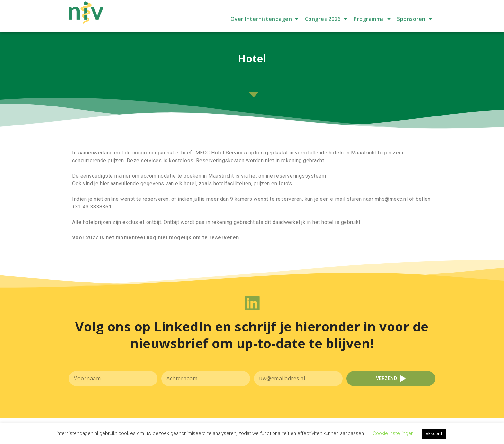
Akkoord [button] (434, 434)
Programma (372, 29)
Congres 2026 (326, 29)
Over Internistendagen (265, 29)
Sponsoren (414, 29)
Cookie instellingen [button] (393, 433)
